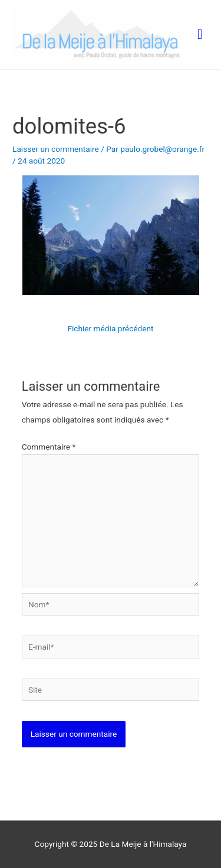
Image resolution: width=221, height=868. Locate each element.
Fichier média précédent (110, 328)
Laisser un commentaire (56, 149)
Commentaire (49, 447)
